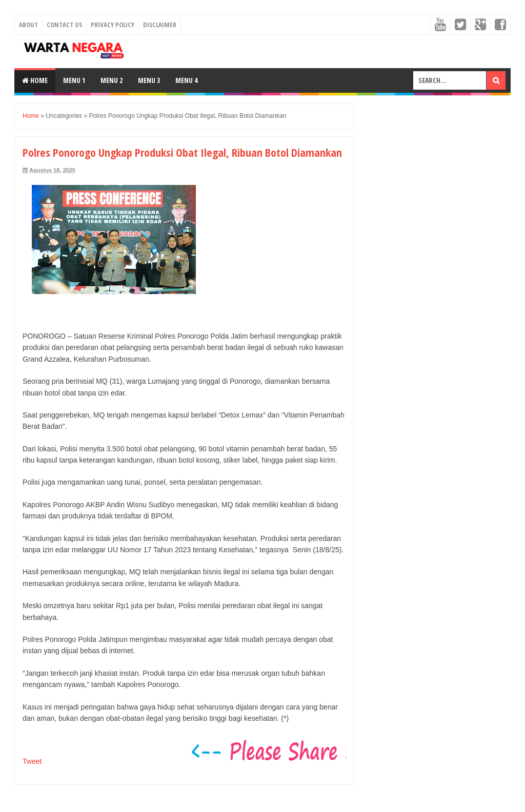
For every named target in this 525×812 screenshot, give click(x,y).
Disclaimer (160, 25)
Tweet (32, 761)
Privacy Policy (113, 25)
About (28, 25)
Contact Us (64, 25)
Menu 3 (149, 80)
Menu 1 (74, 80)
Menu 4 (186, 80)
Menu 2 (112, 80)
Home (35, 80)
